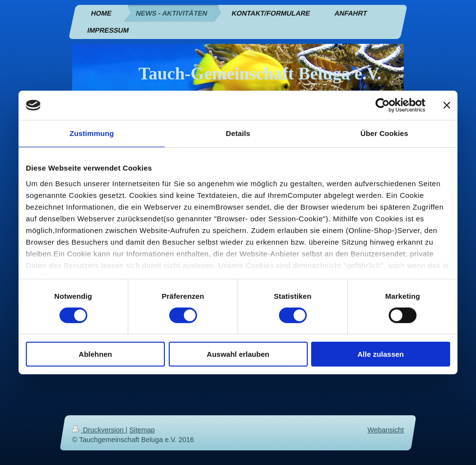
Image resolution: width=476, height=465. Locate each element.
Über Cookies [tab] (384, 133)
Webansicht (386, 430)
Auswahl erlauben (238, 354)
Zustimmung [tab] (92, 133)
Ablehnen (95, 354)
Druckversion (99, 430)
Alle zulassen (381, 354)
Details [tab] (238, 133)
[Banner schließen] (447, 105)
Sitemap (142, 430)
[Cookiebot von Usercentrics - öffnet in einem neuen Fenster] (383, 105)
